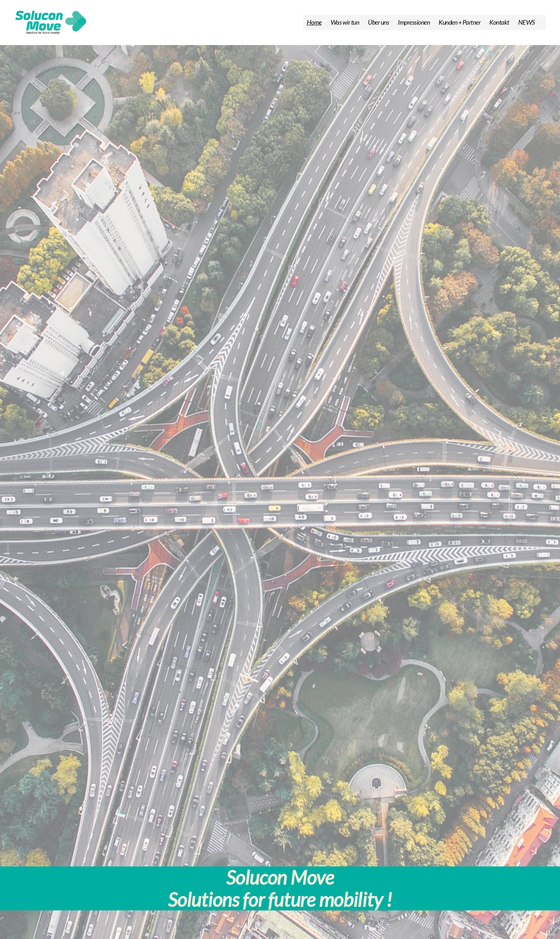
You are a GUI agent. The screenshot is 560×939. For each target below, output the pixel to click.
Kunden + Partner (459, 26)
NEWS (527, 26)
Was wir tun (345, 26)
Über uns (378, 26)
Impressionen (414, 26)
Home (314, 26)
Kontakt (499, 26)
